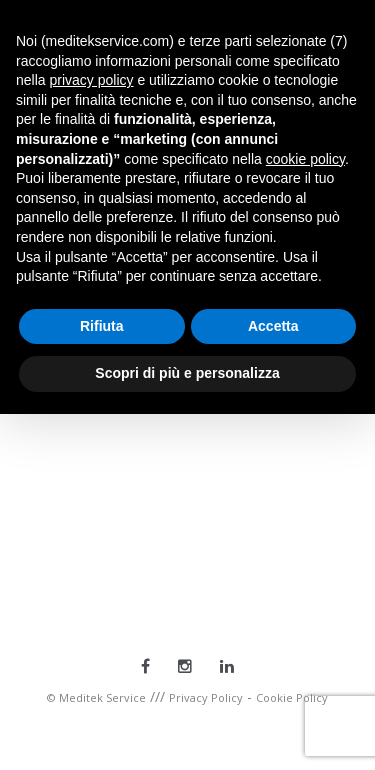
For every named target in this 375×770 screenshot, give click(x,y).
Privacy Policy (206, 697)
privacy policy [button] (91, 80)
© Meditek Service (96, 697)
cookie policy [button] (305, 159)
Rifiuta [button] (102, 326)
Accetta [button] (273, 326)
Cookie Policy (292, 697)
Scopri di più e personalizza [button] (187, 373)
